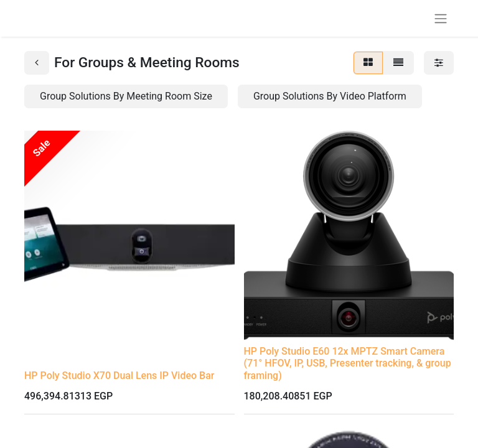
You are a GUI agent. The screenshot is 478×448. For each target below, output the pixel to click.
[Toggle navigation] (441, 18)
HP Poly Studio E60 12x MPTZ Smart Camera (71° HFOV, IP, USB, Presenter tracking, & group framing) (348, 363)
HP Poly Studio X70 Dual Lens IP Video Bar (119, 376)
